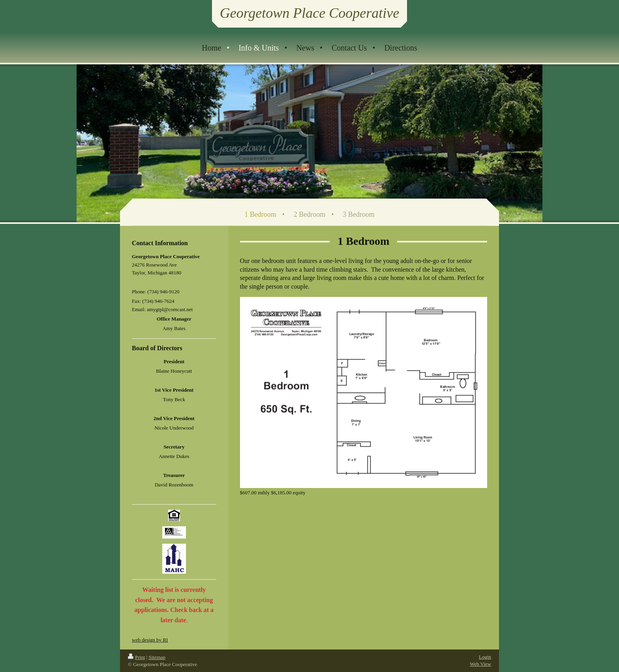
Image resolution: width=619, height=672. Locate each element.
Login (485, 657)
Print (136, 657)
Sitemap (157, 657)
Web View (480, 664)
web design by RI (150, 640)
